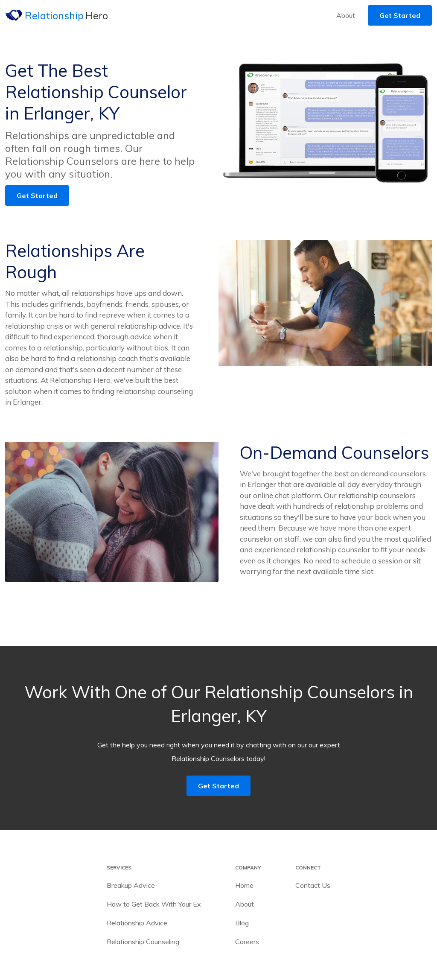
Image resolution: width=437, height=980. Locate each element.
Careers (247, 942)
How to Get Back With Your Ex (154, 904)
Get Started (400, 15)
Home (244, 885)
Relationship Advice (137, 923)
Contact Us (313, 885)
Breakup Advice (131, 885)
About (346, 15)
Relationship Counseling (143, 942)
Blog (242, 923)
